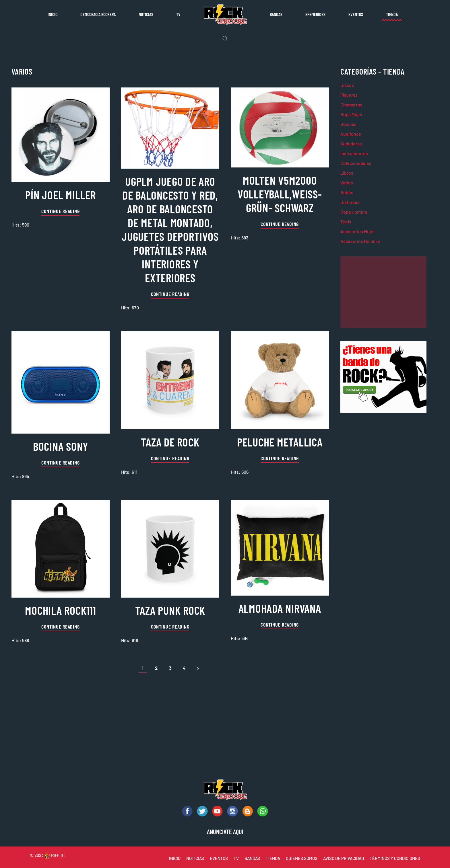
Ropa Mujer (352, 114)
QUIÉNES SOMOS (302, 858)
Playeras (349, 95)
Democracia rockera (98, 14)
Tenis (346, 222)
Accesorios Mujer (358, 231)
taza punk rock (170, 610)
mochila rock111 (60, 610)
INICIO (175, 858)
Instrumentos (354, 153)
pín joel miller (60, 195)
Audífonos (351, 134)
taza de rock (170, 442)
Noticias (146, 14)
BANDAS (252, 858)
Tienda (392, 14)
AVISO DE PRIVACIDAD (344, 858)
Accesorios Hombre (360, 241)
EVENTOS (219, 858)
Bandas (276, 14)
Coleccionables (356, 163)
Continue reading (60, 211)
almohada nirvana (280, 608)
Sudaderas (351, 144)
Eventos (356, 14)
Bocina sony (61, 446)
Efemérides (315, 14)
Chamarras (351, 105)
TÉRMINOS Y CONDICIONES (395, 858)
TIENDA (273, 858)
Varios (347, 183)
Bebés (347, 192)
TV (178, 14)
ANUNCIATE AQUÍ (225, 832)
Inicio (53, 14)
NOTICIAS (195, 858)
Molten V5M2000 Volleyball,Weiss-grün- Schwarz (280, 194)
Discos (347, 85)
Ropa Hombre (354, 212)
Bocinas (348, 124)
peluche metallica (280, 442)
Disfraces (350, 202)
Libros (347, 173)
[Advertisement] (383, 292)
